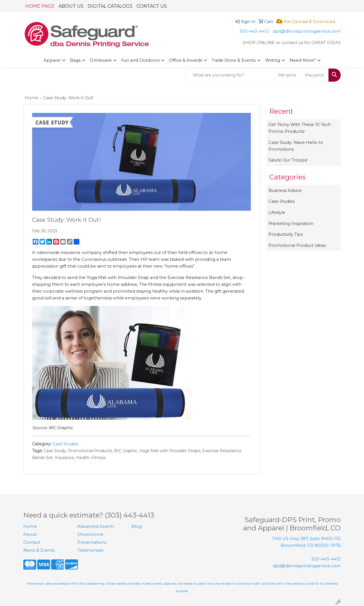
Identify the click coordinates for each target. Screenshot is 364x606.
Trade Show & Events (234, 60)
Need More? (303, 60)
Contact (32, 542)
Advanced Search (96, 526)
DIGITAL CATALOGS (110, 6)
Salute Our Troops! (288, 160)
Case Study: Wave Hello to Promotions (296, 146)
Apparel (52, 60)
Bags (75, 60)
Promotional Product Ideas (297, 245)
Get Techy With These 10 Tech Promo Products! (300, 128)
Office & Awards (186, 60)
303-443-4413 (254, 31)
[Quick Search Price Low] (288, 75)
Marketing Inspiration (291, 224)
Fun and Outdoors (140, 60)
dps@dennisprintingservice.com (307, 31)
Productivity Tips (286, 234)
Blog (136, 526)
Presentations (92, 542)
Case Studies (65, 444)
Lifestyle (277, 212)
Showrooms (90, 534)
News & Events (39, 550)
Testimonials (90, 550)
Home (32, 98)
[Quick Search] (230, 75)
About (30, 534)
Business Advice (285, 191)
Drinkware (101, 60)
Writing (273, 60)
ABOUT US (71, 6)
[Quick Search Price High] (315, 75)
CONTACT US (152, 6)
